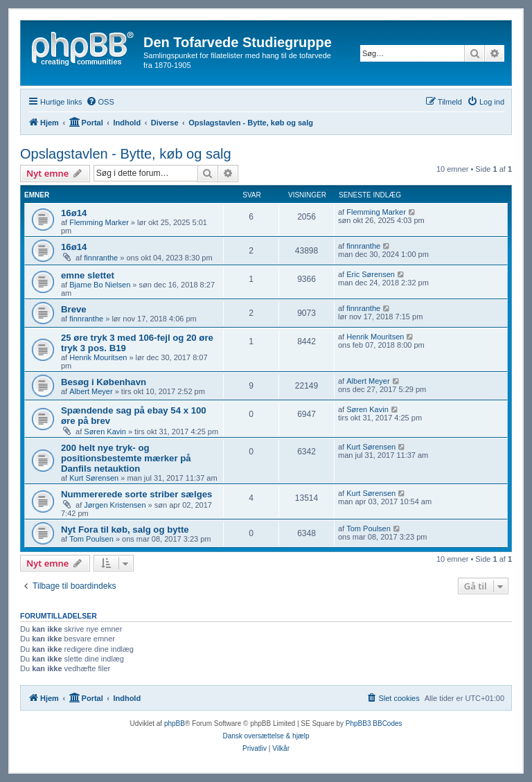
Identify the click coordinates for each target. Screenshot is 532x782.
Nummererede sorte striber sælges (136, 494)
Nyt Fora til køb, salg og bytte (125, 530)
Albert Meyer (91, 391)
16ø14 (74, 213)
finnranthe (101, 258)
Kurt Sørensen (94, 478)
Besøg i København (104, 382)
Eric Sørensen (371, 274)
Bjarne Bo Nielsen (100, 285)
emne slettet (88, 275)
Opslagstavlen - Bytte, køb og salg (126, 154)
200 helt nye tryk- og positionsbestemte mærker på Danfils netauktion (126, 458)
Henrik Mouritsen (98, 357)
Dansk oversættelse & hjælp (266, 736)
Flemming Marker (99, 222)
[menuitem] (100, 102)
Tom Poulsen (91, 539)
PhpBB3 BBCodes (374, 723)
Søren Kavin (105, 432)
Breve (74, 309)
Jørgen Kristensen (115, 505)
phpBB (175, 723)
